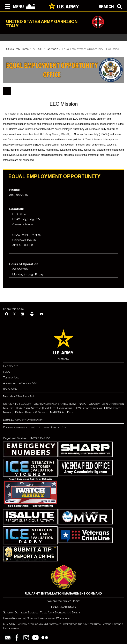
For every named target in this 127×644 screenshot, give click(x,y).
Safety (76, 612)
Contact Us (58, 427)
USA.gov (94, 404)
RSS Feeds (43, 427)
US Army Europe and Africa (51, 404)
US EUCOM (24, 404)
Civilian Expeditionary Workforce (48, 618)
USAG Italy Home (17, 49)
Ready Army (10, 389)
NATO (83, 404)
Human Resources (14, 618)
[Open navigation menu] (13, 6)
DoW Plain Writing (28, 408)
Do (72, 404)
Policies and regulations (18, 427)
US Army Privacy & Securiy (31, 412)
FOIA (6, 372)
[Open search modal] (111, 6)
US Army (9, 404)
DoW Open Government (58, 408)
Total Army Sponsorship (55, 612)
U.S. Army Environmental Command (25, 624)
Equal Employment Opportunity (23, 420)
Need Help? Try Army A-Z (19, 396)
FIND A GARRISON (64, 607)
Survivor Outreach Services (21, 612)
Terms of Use (11, 378)
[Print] (32, 314)
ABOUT (38, 49)
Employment (10, 366)
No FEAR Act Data (62, 412)
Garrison (52, 49)
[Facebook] (7, 314)
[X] (14, 314)
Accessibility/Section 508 (20, 383)
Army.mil (63, 359)
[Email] (42, 314)
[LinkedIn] (22, 314)
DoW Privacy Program (88, 408)
